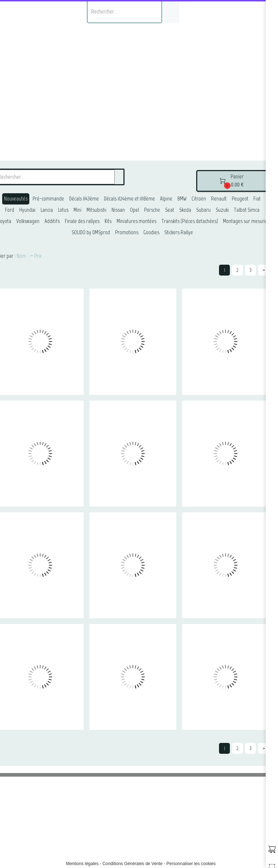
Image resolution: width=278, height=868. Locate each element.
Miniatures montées (136, 221)
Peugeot (240, 199)
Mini (77, 210)
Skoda (185, 210)
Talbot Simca (247, 210)
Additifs (52, 221)
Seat (170, 210)
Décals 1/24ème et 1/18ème (129, 199)
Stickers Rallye (179, 232)
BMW (182, 199)
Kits (108, 221)
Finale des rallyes (82, 221)
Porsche (152, 210)
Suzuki (222, 210)
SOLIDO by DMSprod (91, 232)
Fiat (257, 199)
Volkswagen (28, 221)
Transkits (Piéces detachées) (190, 221)
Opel (134, 210)
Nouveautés (16, 199)
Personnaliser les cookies (191, 864)
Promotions (127, 232)
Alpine (166, 199)
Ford (10, 210)
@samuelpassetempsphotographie (147, 843)
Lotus (63, 210)
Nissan (118, 210)
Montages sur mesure (245, 221)
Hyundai (27, 210)
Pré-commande (48, 199)
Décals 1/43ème (84, 199)
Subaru (203, 210)
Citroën (199, 199)
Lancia (47, 210)
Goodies (151, 232)
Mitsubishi (96, 210)
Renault (219, 199)
